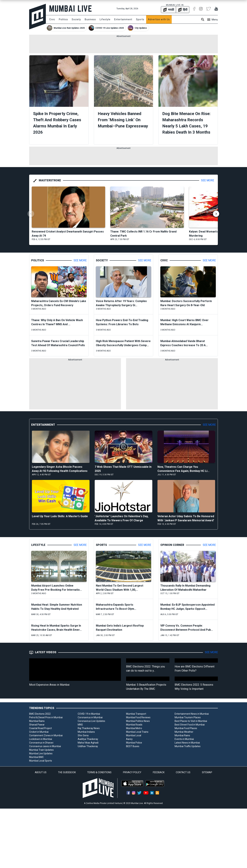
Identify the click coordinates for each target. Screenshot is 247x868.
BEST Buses (133, 746)
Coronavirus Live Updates (91, 721)
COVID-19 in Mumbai (89, 714)
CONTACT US (183, 772)
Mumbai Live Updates (41, 753)
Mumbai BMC (36, 757)
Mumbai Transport (136, 714)
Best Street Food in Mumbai (190, 725)
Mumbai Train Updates (41, 750)
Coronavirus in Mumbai (90, 717)
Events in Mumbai (184, 739)
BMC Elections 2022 (40, 714)
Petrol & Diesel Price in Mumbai (46, 717)
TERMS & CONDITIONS (99, 772)
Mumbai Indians (86, 732)
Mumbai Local (134, 735)
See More (208, 180)
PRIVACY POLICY (132, 772)
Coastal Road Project (40, 728)
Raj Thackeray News (89, 728)
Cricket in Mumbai (39, 732)
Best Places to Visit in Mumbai (191, 721)
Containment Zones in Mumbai (46, 735)
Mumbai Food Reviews (138, 717)
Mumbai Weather (184, 732)
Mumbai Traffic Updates (188, 746)
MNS (80, 725)
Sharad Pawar (37, 725)
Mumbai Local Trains (137, 732)
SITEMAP (207, 772)
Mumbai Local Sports (41, 761)
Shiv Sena (83, 735)
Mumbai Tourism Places (188, 717)
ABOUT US (41, 772)
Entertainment (123, 19)
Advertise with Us (159, 19)
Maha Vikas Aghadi (88, 743)
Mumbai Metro (134, 728)
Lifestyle (105, 19)
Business (90, 19)
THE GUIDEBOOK (67, 772)
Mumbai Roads (134, 725)
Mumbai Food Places (186, 728)
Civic (52, 19)
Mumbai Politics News (138, 721)
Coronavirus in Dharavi (41, 743)
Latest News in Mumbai (187, 743)
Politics (63, 19)
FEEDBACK (159, 772)
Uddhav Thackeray (88, 746)
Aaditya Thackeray (88, 739)
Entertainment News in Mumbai (192, 714)
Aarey (129, 739)
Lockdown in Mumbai (41, 739)
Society (76, 19)
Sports (140, 19)
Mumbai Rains (37, 721)
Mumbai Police (134, 743)
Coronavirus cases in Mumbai (45, 746)
